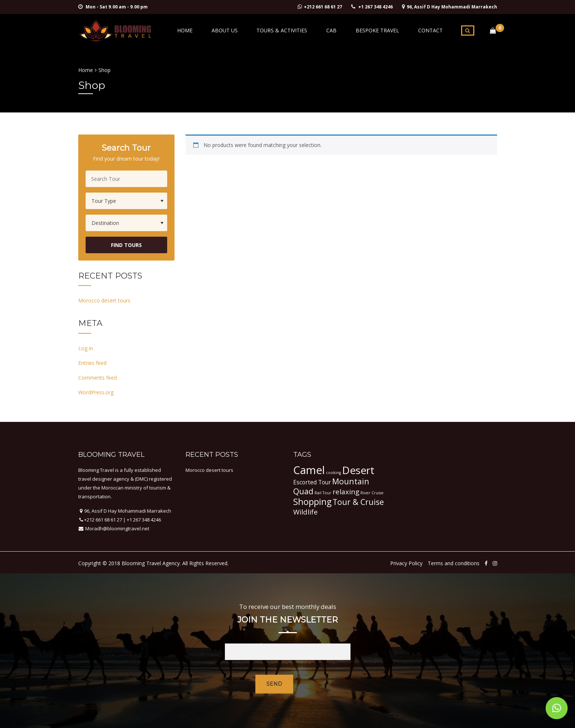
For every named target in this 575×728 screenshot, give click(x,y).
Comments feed (98, 378)
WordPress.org (96, 392)
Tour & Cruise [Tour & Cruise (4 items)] (358, 502)
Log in (86, 348)
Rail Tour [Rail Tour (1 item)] (323, 493)
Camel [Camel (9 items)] (309, 470)
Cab (343, 30)
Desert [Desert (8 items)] (358, 470)
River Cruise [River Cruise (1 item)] (372, 493)
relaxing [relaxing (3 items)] (346, 492)
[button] (557, 708)
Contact (433, 30)
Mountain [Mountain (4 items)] (351, 481)
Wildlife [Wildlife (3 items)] (306, 512)
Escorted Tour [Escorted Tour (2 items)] (312, 482)
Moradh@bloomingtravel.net (117, 528)
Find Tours (126, 245)
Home (211, 30)
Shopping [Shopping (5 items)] (312, 502)
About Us (246, 30)
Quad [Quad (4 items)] (303, 491)
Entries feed (92, 363)
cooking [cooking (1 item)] (333, 473)
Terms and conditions (454, 563)
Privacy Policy (406, 563)
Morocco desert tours (104, 300)
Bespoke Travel (384, 30)
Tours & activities (298, 30)
